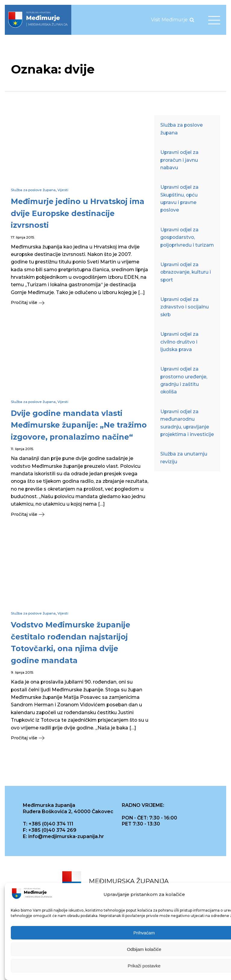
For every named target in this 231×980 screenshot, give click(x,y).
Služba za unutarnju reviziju (184, 458)
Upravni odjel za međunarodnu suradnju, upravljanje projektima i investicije (187, 423)
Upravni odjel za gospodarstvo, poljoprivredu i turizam (187, 237)
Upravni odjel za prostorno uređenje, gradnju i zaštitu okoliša (184, 380)
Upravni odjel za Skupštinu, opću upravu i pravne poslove (179, 198)
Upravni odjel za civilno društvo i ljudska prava (179, 342)
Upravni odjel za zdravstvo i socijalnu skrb (185, 307)
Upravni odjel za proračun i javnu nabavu (179, 160)
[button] (80, 303)
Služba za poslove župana (33, 190)
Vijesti (63, 190)
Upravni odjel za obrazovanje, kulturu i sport (186, 272)
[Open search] (192, 20)
